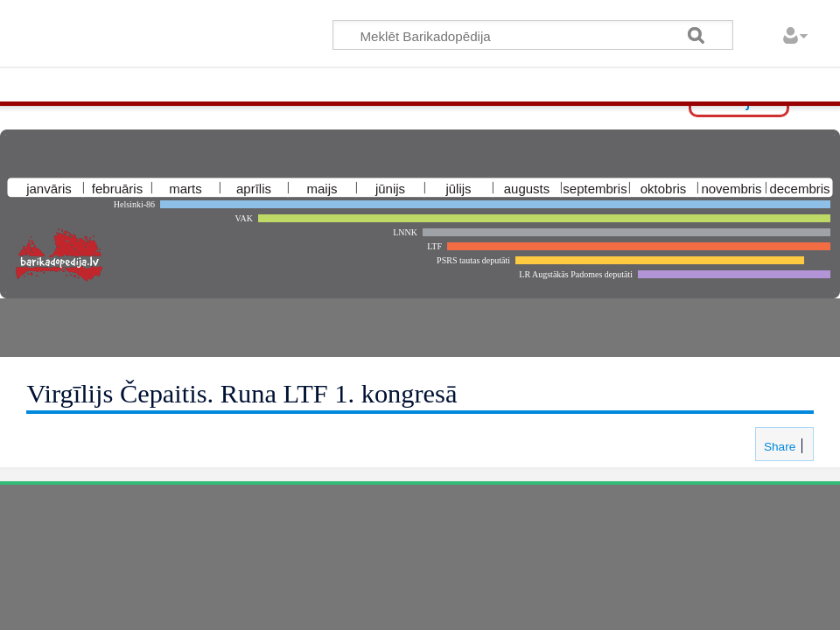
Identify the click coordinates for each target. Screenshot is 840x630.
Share (778, 447)
